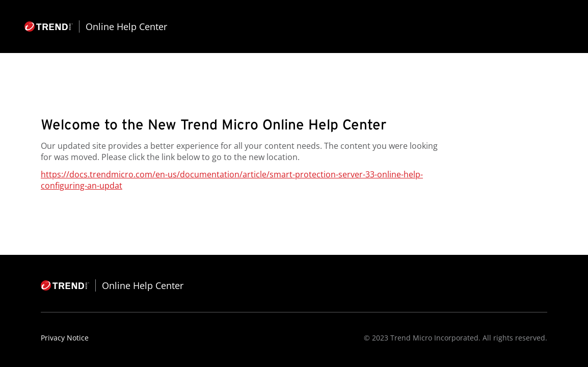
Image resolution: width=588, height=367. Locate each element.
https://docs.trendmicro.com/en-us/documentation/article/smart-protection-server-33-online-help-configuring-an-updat (232, 180)
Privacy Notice (65, 338)
